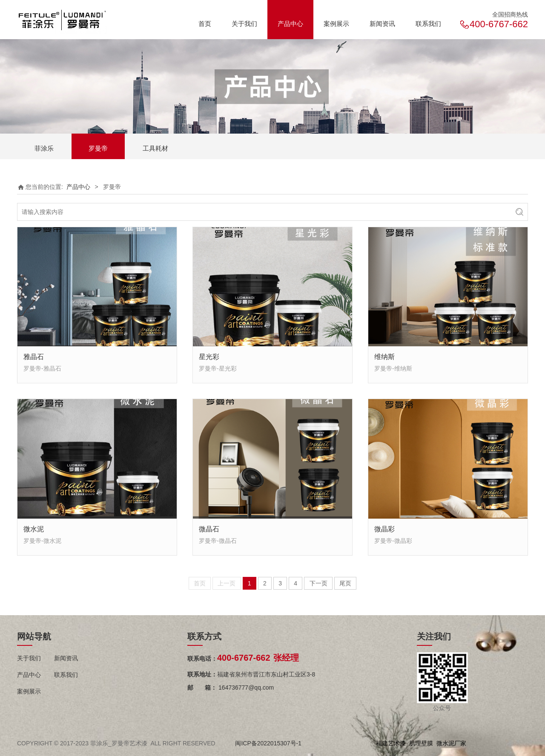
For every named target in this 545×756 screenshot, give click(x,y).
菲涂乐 (44, 148)
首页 (205, 24)
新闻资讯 (382, 24)
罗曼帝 (98, 148)
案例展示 (336, 24)
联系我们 (428, 24)
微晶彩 (384, 529)
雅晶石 (34, 357)
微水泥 (34, 529)
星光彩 (209, 357)
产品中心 (290, 24)
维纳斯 (384, 357)
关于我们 (244, 24)
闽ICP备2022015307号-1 (268, 743)
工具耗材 (155, 148)
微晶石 (209, 529)
